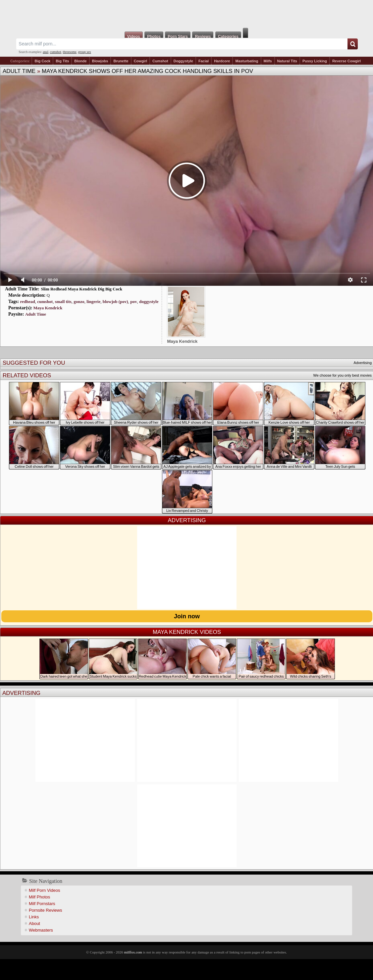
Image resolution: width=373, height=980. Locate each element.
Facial (204, 61)
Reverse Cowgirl (346, 61)
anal (46, 52)
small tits (63, 302)
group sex (85, 52)
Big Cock (42, 61)
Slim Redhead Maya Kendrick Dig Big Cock (81, 289)
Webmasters (41, 930)
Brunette (121, 61)
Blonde (80, 61)
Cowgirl (140, 61)
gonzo (79, 302)
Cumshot (160, 61)
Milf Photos (39, 897)
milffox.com (133, 952)
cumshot (56, 52)
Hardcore (222, 61)
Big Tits (62, 61)
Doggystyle (183, 61)
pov (133, 302)
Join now (187, 616)
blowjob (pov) (115, 302)
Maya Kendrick (48, 308)
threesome (70, 52)
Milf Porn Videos (44, 890)
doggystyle (149, 302)
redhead (27, 302)
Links (34, 917)
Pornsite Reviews (45, 910)
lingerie (93, 302)
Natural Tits (287, 61)
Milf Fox (186, 14)
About (34, 923)
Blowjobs (100, 61)
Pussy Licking (315, 61)
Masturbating (247, 61)
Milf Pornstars (42, 904)
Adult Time (19, 71)
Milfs (268, 61)
